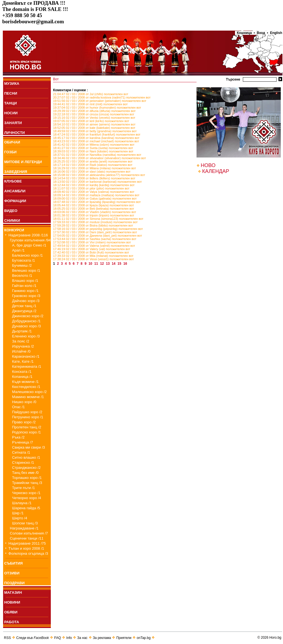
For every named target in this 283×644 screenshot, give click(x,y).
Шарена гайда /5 (26, 508)
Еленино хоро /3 (26, 336)
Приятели (124, 638)
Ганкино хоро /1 (25, 291)
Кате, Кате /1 (23, 361)
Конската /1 (22, 372)
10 (91, 264)
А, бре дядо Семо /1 (29, 245)
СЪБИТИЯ (13, 563)
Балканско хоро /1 (27, 255)
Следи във (33, 638)
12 (103, 264)
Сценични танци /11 (27, 538)
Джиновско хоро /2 (28, 316)
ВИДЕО (11, 211)
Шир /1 (18, 513)
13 (108, 264)
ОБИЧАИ (12, 142)
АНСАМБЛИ (15, 191)
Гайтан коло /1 (24, 286)
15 (120, 264)
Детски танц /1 (24, 306)
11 (97, 264)
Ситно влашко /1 (26, 457)
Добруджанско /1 (26, 321)
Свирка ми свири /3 (28, 447)
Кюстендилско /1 (26, 387)
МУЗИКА (12, 84)
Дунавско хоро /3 (26, 326)
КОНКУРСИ (14, 230)
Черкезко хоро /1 (26, 493)
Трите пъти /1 (23, 488)
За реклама (102, 638)
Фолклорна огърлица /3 (28, 553)
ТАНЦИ (11, 103)
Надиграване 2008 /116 (28, 235)
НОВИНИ (12, 602)
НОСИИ (11, 113)
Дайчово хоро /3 (26, 301)
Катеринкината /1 (27, 366)
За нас (82, 638)
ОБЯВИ (11, 612)
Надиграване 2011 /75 (27, 543)
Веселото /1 (22, 276)
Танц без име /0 (25, 473)
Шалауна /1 (22, 503)
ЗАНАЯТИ (13, 123)
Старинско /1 (23, 463)
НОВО (208, 165)
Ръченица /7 (22, 442)
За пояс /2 (21, 341)
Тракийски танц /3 (27, 483)
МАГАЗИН (13, 592)
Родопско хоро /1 (27, 432)
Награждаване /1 (24, 528)
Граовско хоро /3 (26, 296)
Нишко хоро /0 (24, 402)
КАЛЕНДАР (216, 171)
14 (114, 264)
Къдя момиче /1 (25, 382)
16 (126, 264)
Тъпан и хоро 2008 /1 (26, 548)
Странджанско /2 (26, 468)
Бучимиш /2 (22, 265)
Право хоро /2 (24, 422)
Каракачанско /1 (26, 356)
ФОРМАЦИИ (15, 201)
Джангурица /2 (24, 311)
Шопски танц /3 (25, 523)
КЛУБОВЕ (13, 181)
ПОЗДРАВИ (14, 583)
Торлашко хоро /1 (27, 478)
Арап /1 (18, 250)
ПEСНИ (11, 93)
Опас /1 (18, 407)
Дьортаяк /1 (22, 331)
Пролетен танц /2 (27, 427)
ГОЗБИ (10, 152)
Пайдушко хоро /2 (27, 412)
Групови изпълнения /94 (30, 240)
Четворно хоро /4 (27, 498)
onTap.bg (144, 638)
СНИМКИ (12, 221)
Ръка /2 (18, 437)
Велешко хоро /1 (26, 270)
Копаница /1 (22, 377)
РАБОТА (12, 622)
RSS (7, 638)
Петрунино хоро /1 (28, 417)
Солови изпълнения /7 (29, 533)
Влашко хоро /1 (25, 281)
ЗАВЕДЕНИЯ (16, 172)
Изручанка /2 (23, 346)
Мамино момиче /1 (28, 397)
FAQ (58, 638)
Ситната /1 (21, 452)
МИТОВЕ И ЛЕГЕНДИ (23, 162)
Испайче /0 (21, 351)
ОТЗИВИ (12, 573)
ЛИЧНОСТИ (14, 133)
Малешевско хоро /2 (29, 392)
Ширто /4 (20, 518)
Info (69, 638)
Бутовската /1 (23, 260)
